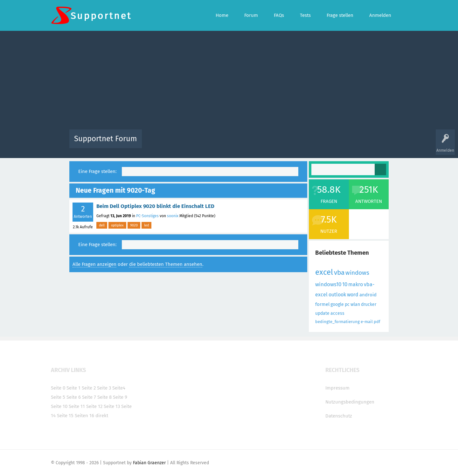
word (353, 295)
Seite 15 (65, 416)
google (337, 304)
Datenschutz (339, 416)
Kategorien (286, 143)
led (146, 225)
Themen (263, 143)
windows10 (328, 284)
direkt (102, 416)
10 (345, 284)
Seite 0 (58, 388)
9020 (134, 225)
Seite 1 (73, 388)
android (368, 295)
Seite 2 (89, 388)
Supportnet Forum (106, 139)
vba (339, 272)
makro (356, 284)
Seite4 (119, 388)
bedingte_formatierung (337, 322)
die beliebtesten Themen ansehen (166, 264)
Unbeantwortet (237, 143)
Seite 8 (104, 397)
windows (357, 273)
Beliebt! (211, 143)
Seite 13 (112, 406)
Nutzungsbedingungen (350, 402)
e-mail (367, 322)
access (337, 313)
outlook (337, 295)
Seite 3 (104, 388)
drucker (369, 304)
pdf (377, 322)
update (322, 313)
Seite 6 (74, 397)
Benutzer (309, 143)
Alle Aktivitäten (160, 143)
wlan (355, 304)
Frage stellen (333, 143)
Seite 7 (89, 397)
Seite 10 (59, 406)
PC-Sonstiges (147, 216)
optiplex (117, 225)
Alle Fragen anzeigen (94, 264)
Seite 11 (77, 406)
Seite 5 (58, 397)
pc (347, 304)
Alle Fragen (189, 143)
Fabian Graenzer (149, 463)
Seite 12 (94, 406)
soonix (173, 216)
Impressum (337, 388)
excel (324, 272)
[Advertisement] (229, 82)
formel (322, 304)
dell (102, 225)
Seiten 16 (84, 416)
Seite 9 (120, 397)
